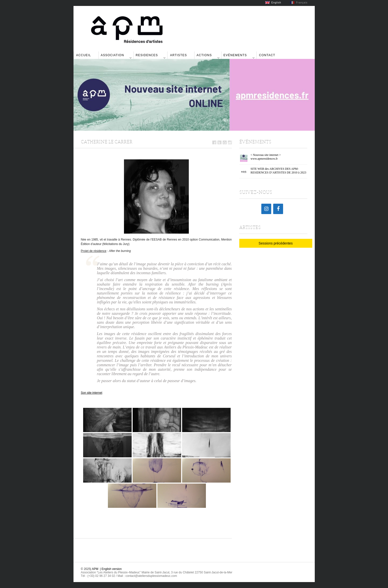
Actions (204, 55)
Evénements (235, 55)
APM (95, 569)
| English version (111, 569)
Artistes (178, 55)
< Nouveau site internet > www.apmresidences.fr (266, 157)
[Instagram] (266, 209)
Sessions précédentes (276, 243)
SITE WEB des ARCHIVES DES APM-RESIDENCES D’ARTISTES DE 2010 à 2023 (279, 171)
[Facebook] (278, 209)
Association (112, 55)
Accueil (84, 55)
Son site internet (92, 393)
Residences (147, 55)
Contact (267, 55)
